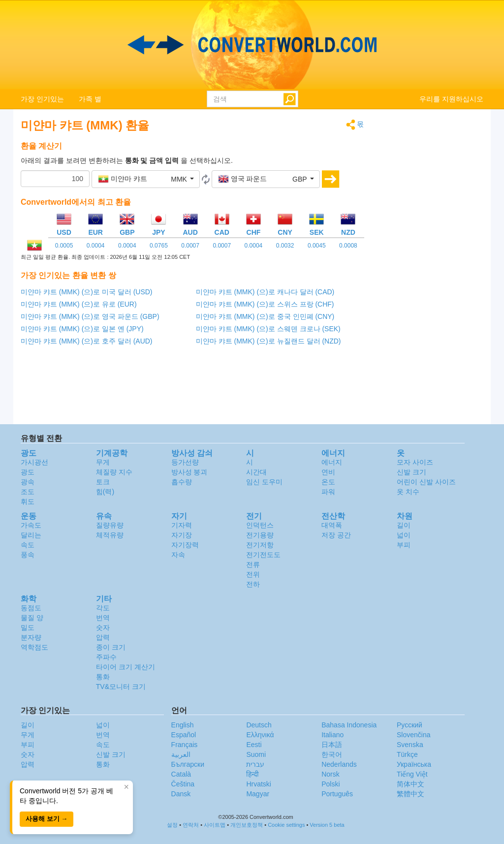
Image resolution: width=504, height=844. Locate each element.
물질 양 (32, 618)
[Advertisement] (431, 267)
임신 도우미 (264, 482)
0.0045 (317, 246)
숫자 (103, 627)
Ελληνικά (260, 735)
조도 (28, 492)
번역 (103, 618)
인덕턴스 (260, 525)
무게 (103, 462)
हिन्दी (252, 774)
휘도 (28, 501)
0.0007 (190, 246)
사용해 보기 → (47, 819)
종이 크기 (111, 647)
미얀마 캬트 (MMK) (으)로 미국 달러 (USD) (87, 292)
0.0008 (348, 246)
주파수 (106, 657)
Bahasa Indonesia (349, 725)
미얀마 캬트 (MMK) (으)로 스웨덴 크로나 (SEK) (268, 329)
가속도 (31, 525)
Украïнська (414, 764)
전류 (253, 564)
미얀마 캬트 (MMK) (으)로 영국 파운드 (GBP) (90, 316)
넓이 (404, 535)
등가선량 (185, 462)
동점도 (31, 608)
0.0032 (285, 246)
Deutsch (259, 725)
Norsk (331, 774)
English (183, 725)
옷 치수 (408, 492)
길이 (404, 525)
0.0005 (64, 246)
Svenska (410, 745)
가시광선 (34, 462)
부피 (404, 545)
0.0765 (159, 246)
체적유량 (110, 535)
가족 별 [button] (90, 99)
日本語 (332, 745)
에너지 (332, 462)
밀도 (28, 627)
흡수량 (182, 482)
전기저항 (260, 545)
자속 (178, 555)
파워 (328, 492)
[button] (146, 179)
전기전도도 (263, 555)
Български (188, 764)
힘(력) (105, 492)
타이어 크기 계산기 (126, 667)
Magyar (258, 794)
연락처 (191, 825)
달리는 (31, 535)
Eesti (254, 745)
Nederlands (339, 764)
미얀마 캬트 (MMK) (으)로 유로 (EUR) (79, 304)
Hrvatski (259, 784)
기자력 (182, 525)
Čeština (183, 784)
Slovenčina (414, 735)
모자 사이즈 (415, 462)
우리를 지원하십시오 (451, 99)
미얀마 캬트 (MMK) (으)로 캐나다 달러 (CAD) (265, 292)
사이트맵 (215, 825)
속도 (28, 545)
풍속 (28, 555)
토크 (103, 482)
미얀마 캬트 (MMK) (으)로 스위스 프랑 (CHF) (265, 304)
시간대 (256, 472)
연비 (328, 472)
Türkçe (407, 754)
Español (184, 735)
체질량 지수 (114, 472)
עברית (255, 764)
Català (181, 774)
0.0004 (96, 246)
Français (185, 745)
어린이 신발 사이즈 (426, 482)
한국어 (332, 754)
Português (337, 794)
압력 (103, 637)
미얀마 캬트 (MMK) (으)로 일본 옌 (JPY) (82, 329)
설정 (172, 825)
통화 (103, 677)
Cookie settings (286, 825)
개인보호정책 (247, 825)
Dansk (181, 794)
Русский (409, 725)
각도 (103, 608)
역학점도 (34, 647)
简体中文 (410, 784)
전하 (253, 584)
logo (252, 45)
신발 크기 (411, 472)
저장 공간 (336, 535)
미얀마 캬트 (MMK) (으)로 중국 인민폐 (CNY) (265, 316)
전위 (253, 574)
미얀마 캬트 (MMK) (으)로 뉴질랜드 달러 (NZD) (268, 341)
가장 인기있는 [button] (42, 99)
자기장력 (185, 545)
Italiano (332, 735)
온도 (328, 482)
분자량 (31, 637)
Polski (331, 784)
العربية (181, 754)
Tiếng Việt (412, 774)
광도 (28, 472)
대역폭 (332, 525)
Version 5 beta (327, 825)
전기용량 (260, 535)
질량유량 (110, 525)
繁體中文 (410, 794)
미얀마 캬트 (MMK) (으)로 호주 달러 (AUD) (87, 341)
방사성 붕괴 (189, 472)
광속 (28, 482)
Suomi (256, 754)
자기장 (182, 535)
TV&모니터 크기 (121, 687)
